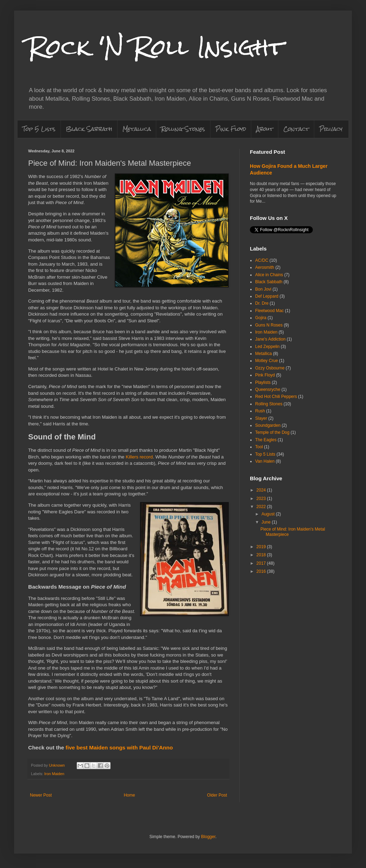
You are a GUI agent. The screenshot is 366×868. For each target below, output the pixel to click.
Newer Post (41, 795)
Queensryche (268, 389)
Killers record (139, 457)
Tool (259, 447)
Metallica (137, 129)
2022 (262, 507)
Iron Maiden (54, 774)
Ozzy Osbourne (270, 368)
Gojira (261, 318)
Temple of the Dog (272, 432)
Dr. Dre (262, 303)
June (267, 522)
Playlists (263, 382)
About (265, 129)
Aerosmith (265, 267)
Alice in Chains (269, 275)
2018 (262, 555)
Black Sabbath (89, 129)
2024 (262, 490)
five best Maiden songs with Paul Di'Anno (119, 747)
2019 (262, 547)
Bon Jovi (263, 289)
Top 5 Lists (39, 129)
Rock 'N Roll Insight (156, 47)
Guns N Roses (269, 325)
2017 (262, 563)
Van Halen (265, 461)
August (269, 514)
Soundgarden (268, 425)
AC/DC (262, 260)
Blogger (208, 837)
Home (130, 795)
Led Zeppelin (267, 347)
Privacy (331, 129)
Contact (296, 129)
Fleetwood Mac (269, 311)
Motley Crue (267, 361)
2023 (262, 499)
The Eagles (266, 440)
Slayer (261, 418)
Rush (260, 411)
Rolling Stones (183, 129)
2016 (262, 571)
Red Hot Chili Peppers (276, 397)
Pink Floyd (231, 129)
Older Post (217, 795)
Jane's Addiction (270, 339)
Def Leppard (267, 296)
